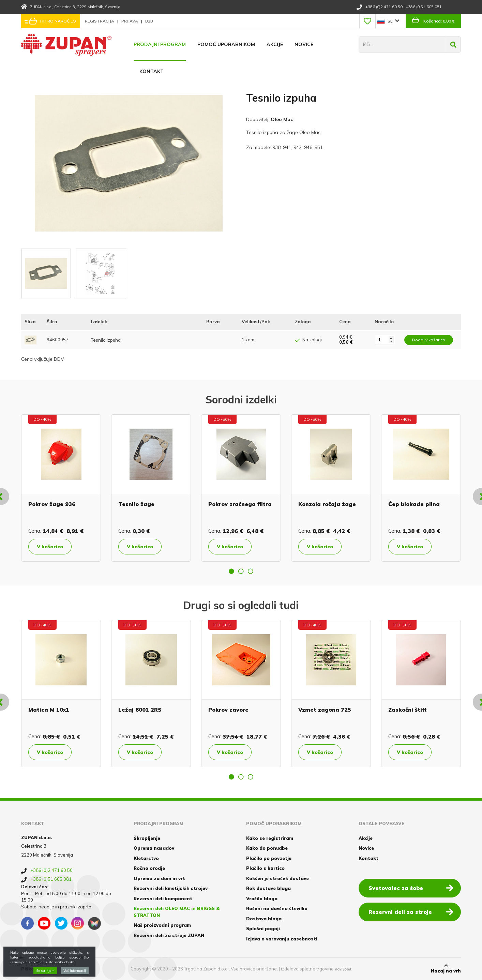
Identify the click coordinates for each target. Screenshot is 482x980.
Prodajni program (160, 44)
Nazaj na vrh (446, 968)
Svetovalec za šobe (411, 888)
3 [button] (251, 571)
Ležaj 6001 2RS (140, 710)
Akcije (275, 44)
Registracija (100, 21)
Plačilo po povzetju (269, 858)
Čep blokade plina (414, 504)
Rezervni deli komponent (163, 899)
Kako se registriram (270, 838)
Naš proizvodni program (162, 925)
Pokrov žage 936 (52, 504)
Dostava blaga (264, 919)
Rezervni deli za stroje (411, 911)
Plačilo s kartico (265, 868)
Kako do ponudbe (267, 848)
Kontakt (152, 71)
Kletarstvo (146, 858)
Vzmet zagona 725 (325, 710)
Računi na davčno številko (277, 908)
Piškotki (31, 969)
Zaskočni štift (408, 710)
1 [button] (231, 571)
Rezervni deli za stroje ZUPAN (169, 935)
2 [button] (241, 571)
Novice (304, 44)
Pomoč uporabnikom (226, 44)
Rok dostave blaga (268, 888)
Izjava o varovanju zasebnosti (282, 939)
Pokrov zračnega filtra (240, 504)
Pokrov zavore (228, 710)
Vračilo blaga (262, 899)
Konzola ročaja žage (327, 504)
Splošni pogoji (263, 929)
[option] (61, 488)
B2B (149, 21)
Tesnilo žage (136, 504)
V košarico (50, 547)
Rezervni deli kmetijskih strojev (171, 888)
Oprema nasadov (154, 848)
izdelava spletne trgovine (307, 969)
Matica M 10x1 (49, 710)
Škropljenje (147, 838)
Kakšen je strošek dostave (277, 878)
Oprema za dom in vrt (159, 878)
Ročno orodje (149, 868)
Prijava (130, 21)
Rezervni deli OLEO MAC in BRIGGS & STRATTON (177, 912)
